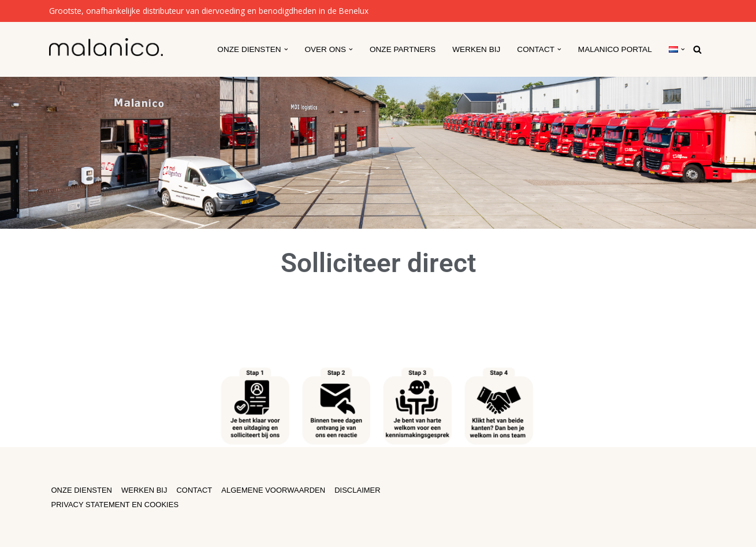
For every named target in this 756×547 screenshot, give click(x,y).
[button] (286, 49)
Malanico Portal (615, 49)
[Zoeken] (697, 49)
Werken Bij (476, 49)
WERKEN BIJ (144, 490)
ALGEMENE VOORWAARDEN (273, 490)
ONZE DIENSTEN (82, 490)
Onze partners (403, 49)
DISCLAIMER (357, 490)
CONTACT (194, 490)
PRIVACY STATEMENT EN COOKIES (115, 505)
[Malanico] (106, 47)
